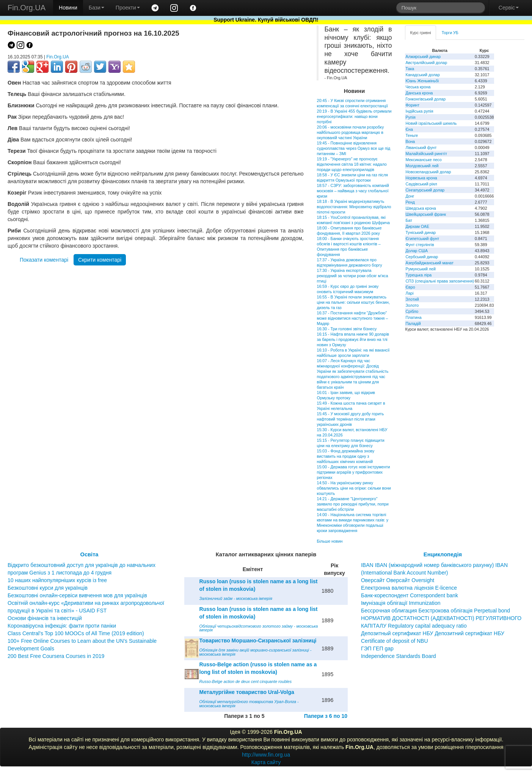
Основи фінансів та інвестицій (45, 618)
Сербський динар (422, 257)
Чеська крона (418, 87)
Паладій (413, 323)
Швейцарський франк (426, 214)
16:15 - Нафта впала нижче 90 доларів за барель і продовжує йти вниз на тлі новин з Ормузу (353, 339)
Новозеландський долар (428, 172)
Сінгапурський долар (425, 190)
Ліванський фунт (421, 148)
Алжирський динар (423, 57)
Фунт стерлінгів (420, 245)
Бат (409, 220)
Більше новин (330, 541)
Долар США (417, 251)
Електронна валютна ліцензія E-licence (409, 588)
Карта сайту (266, 762)
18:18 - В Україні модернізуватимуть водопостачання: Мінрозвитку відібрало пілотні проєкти (354, 207)
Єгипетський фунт (422, 239)
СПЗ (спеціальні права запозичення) (440, 281)
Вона (410, 141)
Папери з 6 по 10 (326, 716)
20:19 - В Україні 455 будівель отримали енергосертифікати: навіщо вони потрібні (354, 116)
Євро (410, 287)
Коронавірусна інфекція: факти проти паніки (62, 626)
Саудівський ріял (421, 184)
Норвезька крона (421, 178)
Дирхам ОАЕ (417, 226)
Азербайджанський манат (429, 263)
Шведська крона (421, 208)
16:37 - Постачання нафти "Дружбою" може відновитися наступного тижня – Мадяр (352, 318)
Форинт (412, 105)
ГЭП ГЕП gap (377, 648)
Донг (410, 196)
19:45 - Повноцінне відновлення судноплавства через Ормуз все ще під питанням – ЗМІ (353, 148)
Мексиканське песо (423, 160)
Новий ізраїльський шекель (431, 123)
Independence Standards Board (399, 656)
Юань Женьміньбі (422, 81)
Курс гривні (420, 33)
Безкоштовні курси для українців (48, 588)
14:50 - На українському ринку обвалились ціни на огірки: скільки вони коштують (354, 488)
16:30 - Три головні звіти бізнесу (347, 329)
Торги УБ (450, 33)
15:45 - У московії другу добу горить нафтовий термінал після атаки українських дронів (350, 419)
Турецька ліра (418, 275)
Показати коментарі (44, 260)
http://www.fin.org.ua (266, 755)
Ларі (409, 293)
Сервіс (509, 8)
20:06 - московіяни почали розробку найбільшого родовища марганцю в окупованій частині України (350, 132)
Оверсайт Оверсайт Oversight (398, 580)
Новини (68, 8)
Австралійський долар (426, 63)
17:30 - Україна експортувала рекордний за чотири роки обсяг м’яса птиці (352, 276)
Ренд (410, 202)
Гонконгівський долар (425, 99)
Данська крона (419, 93)
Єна (409, 129)
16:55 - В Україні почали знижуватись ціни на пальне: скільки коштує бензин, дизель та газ (353, 302)
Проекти (128, 8)
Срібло (412, 311)
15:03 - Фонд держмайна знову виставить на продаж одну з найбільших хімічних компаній (345, 456)
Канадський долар (423, 75)
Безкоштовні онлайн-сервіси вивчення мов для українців (77, 595)
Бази (97, 8)
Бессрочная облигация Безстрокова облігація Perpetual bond (435, 611)
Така (410, 69)
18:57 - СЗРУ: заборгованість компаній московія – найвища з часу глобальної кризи (353, 191)
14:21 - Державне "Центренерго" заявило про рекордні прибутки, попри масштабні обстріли (352, 504)
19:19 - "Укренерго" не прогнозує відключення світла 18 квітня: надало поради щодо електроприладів (352, 164)
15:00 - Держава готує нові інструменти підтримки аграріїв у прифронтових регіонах (353, 472)
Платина (413, 317)
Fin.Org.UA (27, 8)
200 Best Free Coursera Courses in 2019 (56, 656)
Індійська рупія (419, 111)
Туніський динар (421, 232)
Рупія (410, 117)
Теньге (412, 135)
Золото (412, 305)
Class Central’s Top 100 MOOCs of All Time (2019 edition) (76, 633)
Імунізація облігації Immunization (401, 603)
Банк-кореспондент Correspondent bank (410, 595)
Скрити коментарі (100, 260)
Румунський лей (420, 269)
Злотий (412, 299)
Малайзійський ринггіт (426, 154)
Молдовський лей (422, 166)
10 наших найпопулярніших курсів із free (57, 580)
